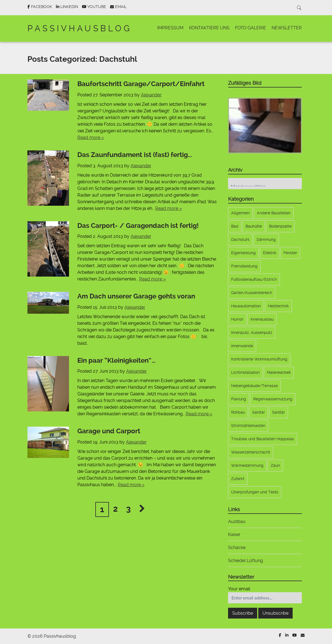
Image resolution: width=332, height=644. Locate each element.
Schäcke (237, 548)
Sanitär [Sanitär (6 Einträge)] (259, 412)
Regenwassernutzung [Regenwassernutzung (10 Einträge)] (273, 399)
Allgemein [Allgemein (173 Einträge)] (240, 213)
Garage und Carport (109, 431)
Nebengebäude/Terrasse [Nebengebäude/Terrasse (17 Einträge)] (254, 386)
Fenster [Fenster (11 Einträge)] (290, 253)
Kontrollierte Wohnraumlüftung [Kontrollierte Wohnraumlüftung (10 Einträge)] (259, 359)
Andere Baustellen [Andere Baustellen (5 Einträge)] (274, 213)
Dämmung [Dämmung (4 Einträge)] (266, 239)
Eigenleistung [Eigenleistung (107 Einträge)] (243, 253)
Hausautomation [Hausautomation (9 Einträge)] (246, 306)
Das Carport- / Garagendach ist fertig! (138, 226)
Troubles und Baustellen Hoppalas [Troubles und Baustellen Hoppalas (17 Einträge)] (263, 439)
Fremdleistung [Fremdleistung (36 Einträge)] (244, 266)
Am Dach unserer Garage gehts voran (136, 296)
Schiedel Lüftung (246, 561)
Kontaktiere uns (209, 28)
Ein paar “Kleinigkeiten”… (116, 360)
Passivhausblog (80, 28)
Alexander (151, 95)
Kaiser (234, 534)
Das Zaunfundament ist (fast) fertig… (135, 155)
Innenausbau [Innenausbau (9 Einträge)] (262, 319)
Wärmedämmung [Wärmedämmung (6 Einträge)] (247, 465)
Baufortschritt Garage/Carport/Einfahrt (141, 84)
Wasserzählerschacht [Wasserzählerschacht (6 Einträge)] (251, 452)
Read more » (91, 137)
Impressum (170, 28)
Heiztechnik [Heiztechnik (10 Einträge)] (278, 306)
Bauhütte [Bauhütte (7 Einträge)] (254, 226)
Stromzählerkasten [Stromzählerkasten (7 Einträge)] (248, 426)
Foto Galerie (251, 28)
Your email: (239, 589)
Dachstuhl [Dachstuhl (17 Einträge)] (240, 239)
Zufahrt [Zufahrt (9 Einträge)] (238, 479)
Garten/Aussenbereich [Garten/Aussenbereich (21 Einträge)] (252, 293)
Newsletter (287, 28)
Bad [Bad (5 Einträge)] (235, 226)
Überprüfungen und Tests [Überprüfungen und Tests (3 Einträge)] (255, 492)
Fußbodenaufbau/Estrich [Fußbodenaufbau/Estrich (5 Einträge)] (254, 279)
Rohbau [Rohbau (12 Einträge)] (238, 412)
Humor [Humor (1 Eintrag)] (237, 319)
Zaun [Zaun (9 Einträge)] (275, 465)
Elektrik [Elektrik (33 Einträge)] (270, 253)
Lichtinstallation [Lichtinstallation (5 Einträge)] (245, 372)
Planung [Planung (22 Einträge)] (239, 399)
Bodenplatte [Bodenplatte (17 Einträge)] (280, 226)
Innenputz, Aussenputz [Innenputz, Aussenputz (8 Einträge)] (252, 333)
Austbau (237, 521)
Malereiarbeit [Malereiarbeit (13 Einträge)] (279, 372)
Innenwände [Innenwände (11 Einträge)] (242, 346)
